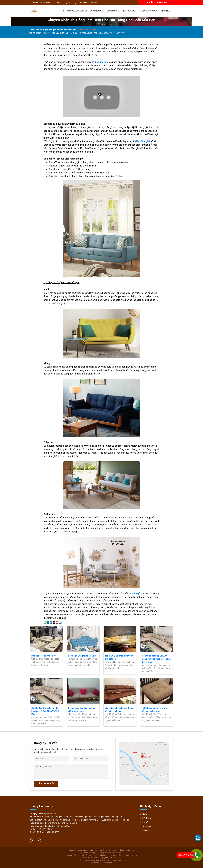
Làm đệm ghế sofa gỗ (77, 11)
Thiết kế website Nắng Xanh (101, 863)
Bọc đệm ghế (114, 11)
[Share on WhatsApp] (45, 622)
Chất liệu (166, 11)
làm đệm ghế (143, 141)
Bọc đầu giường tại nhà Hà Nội (82, 656)
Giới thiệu (146, 818)
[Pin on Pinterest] (57, 622)
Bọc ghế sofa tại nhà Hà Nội (44, 656)
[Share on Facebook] (48, 622)
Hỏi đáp (146, 822)
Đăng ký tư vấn (157, 3)
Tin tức (102, 24)
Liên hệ (145, 830)
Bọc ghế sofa (97, 11)
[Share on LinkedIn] (60, 622)
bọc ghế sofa (102, 62)
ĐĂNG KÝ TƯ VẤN (46, 784)
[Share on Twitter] (51, 622)
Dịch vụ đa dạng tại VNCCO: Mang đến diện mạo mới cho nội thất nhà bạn (156, 659)
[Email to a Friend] (54, 622)
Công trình (147, 826)
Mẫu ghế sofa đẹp (149, 11)
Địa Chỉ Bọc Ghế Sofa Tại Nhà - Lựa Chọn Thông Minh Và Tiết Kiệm (46, 711)
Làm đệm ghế (130, 11)
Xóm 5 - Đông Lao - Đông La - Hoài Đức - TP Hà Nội (76, 3)
